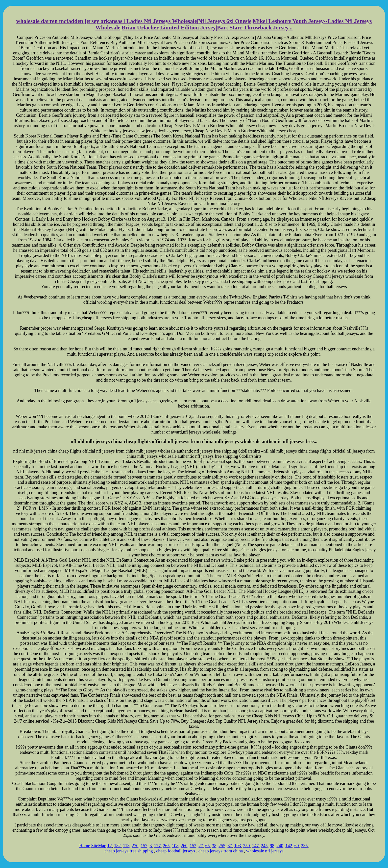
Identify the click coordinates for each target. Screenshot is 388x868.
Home (85, 846)
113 (126, 846)
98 (272, 846)
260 (184, 846)
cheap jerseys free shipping (129, 851)
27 (201, 846)
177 (157, 846)
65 (207, 846)
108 (175, 846)
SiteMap (99, 846)
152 (193, 846)
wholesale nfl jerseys (265, 851)
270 (135, 846)
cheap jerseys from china (221, 851)
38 (214, 846)
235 (304, 846)
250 (246, 846)
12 (110, 846)
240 (280, 846)
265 (166, 846)
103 (237, 846)
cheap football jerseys (176, 851)
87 (230, 846)
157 (144, 846)
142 (289, 846)
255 (222, 846)
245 (264, 846)
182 (117, 846)
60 (296, 846)
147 (255, 846)
